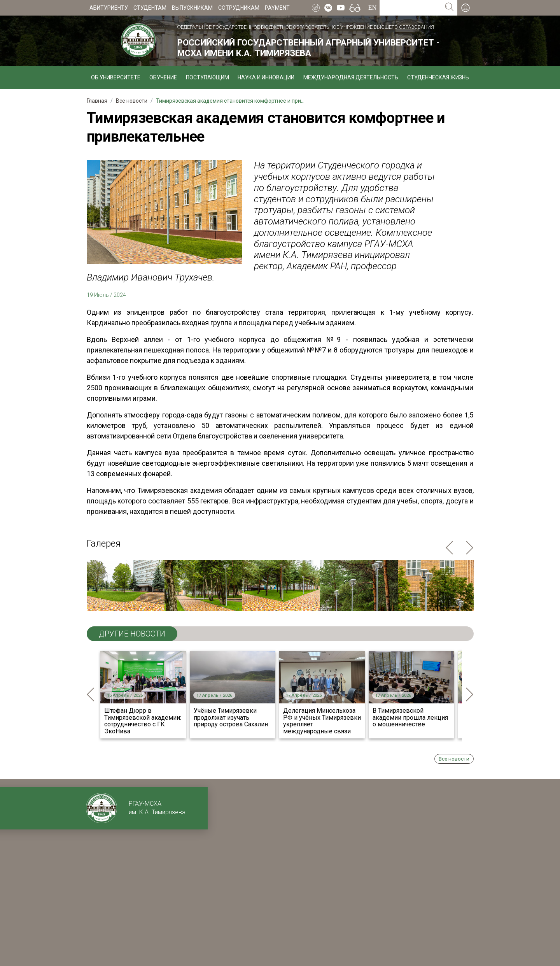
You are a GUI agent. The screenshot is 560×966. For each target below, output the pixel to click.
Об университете (116, 77)
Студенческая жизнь (438, 77)
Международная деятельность (351, 77)
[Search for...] (410, 8)
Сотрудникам (239, 8)
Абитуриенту (109, 8)
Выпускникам (192, 8)
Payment (277, 8)
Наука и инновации (266, 77)
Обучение (163, 77)
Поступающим (207, 77)
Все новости (454, 759)
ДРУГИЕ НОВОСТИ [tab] (132, 634)
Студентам (150, 8)
